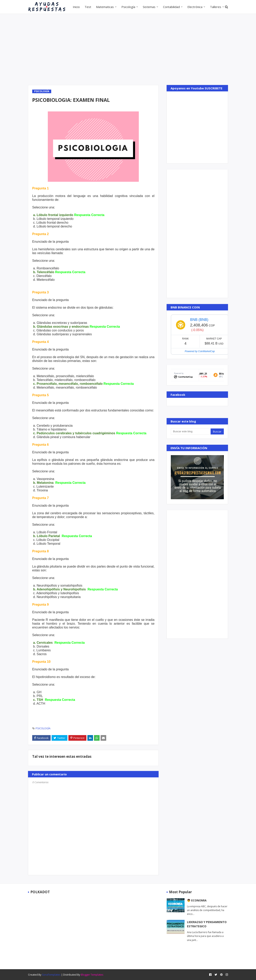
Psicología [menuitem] (128, 7)
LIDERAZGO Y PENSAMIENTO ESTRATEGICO (207, 924)
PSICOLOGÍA (43, 728)
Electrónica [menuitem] (195, 7)
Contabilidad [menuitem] (171, 7)
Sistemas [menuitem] (149, 7)
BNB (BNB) (199, 320)
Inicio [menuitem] (76, 7)
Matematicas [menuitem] (105, 7)
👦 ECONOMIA (197, 900)
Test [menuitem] (88, 7)
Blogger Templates (92, 975)
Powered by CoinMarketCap (200, 351)
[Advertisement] (128, 49)
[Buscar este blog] (191, 431)
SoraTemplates (51, 975)
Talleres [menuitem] (216, 7)
